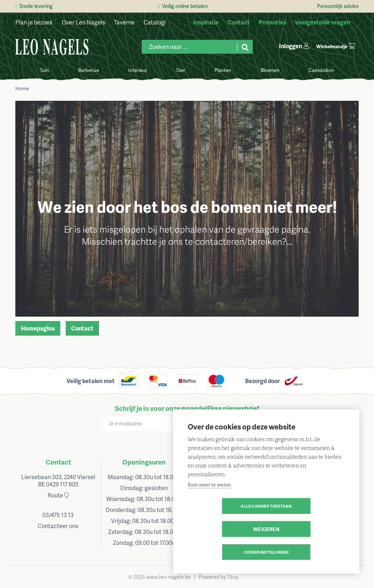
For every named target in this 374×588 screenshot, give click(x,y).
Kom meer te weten (209, 508)
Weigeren (308, 529)
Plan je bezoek (34, 22)
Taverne (124, 22)
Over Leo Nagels (83, 22)
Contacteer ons (58, 526)
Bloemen (270, 70)
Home (22, 88)
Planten (223, 70)
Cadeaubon (321, 70)
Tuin (44, 70)
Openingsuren (144, 462)
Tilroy (233, 577)
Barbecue (89, 70)
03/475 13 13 (58, 515)
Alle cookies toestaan (224, 529)
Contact (82, 328)
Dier (181, 70)
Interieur (138, 70)
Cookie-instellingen (266, 552)
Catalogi (155, 22)
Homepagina (38, 328)
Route (58, 495)
